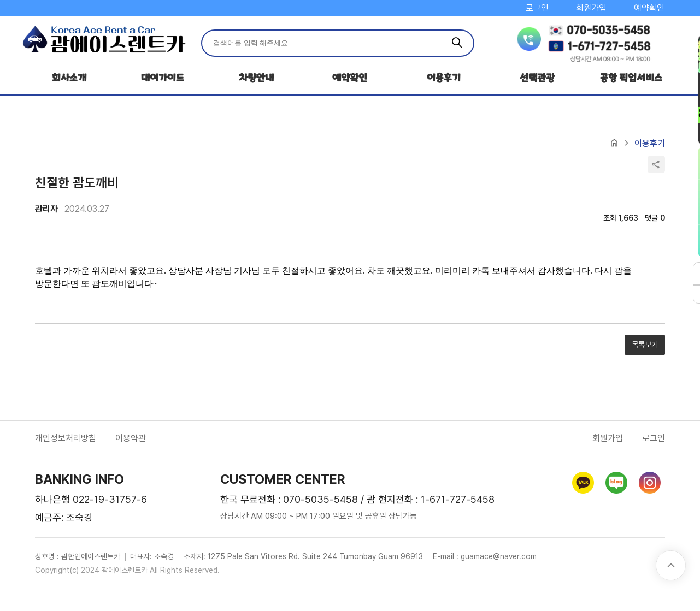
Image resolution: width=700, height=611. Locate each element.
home (614, 143)
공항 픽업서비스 (631, 78)
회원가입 (591, 8)
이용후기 (444, 78)
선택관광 (537, 78)
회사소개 (69, 78)
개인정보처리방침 (66, 438)
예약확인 (649, 8)
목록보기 (645, 345)
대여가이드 (163, 78)
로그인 (537, 8)
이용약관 (131, 438)
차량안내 (256, 78)
